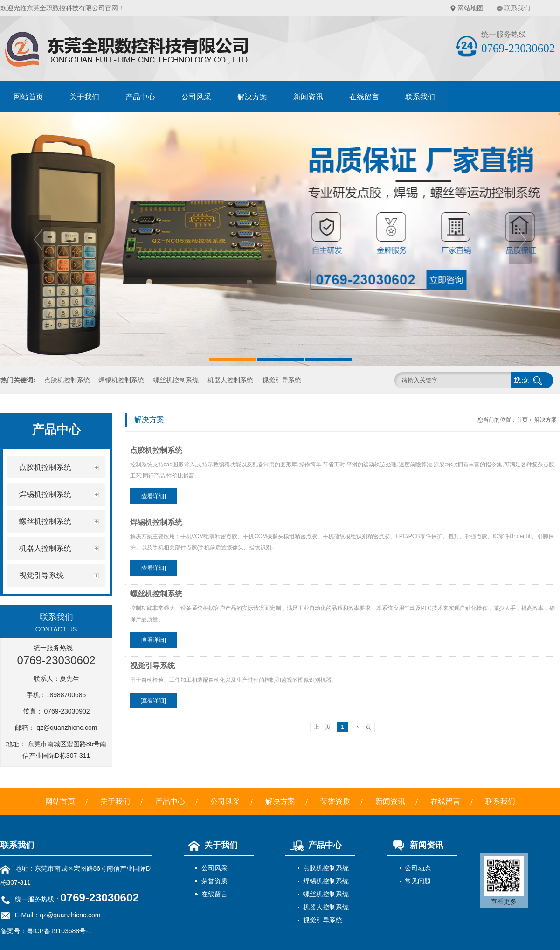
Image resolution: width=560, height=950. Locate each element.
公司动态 (418, 868)
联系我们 (517, 8)
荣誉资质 (335, 801)
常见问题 (418, 881)
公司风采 (196, 97)
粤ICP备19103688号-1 (59, 931)
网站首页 (28, 97)
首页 (522, 420)
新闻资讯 (308, 97)
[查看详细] (153, 496)
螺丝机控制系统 (176, 380)
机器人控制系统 (230, 380)
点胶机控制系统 (67, 380)
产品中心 (140, 97)
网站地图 (470, 8)
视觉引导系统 (282, 380)
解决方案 (252, 97)
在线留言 (364, 97)
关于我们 (84, 97)
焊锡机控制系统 (121, 380)
